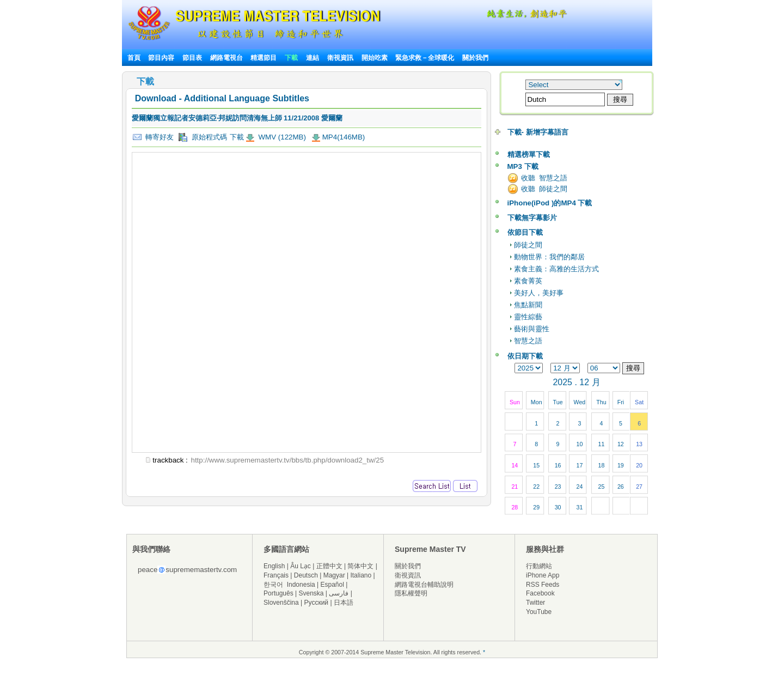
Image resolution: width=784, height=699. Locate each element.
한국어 (273, 585)
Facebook (540, 593)
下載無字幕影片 (532, 218)
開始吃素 (375, 58)
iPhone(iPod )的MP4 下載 (550, 203)
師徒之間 (528, 245)
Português (278, 593)
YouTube (539, 612)
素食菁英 (528, 281)
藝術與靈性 (532, 329)
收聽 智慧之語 (544, 178)
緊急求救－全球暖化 (425, 58)
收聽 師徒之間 (544, 189)
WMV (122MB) (281, 137)
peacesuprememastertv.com (187, 570)
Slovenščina (281, 603)
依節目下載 (525, 232)
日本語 (344, 603)
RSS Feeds (543, 585)
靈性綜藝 (528, 317)
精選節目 (264, 58)
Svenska (311, 593)
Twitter (535, 603)
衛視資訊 (340, 58)
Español (332, 585)
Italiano (361, 575)
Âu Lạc (301, 566)
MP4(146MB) (344, 137)
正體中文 (329, 566)
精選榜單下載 (529, 154)
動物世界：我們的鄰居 (549, 257)
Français (276, 575)
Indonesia (301, 585)
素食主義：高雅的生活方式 (556, 269)
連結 (313, 58)
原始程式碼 (203, 137)
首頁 (134, 58)
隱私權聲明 (411, 593)
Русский (317, 603)
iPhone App (543, 575)
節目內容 (161, 58)
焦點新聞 (528, 305)
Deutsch (306, 575)
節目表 (192, 58)
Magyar (334, 575)
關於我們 (475, 58)
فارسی (339, 593)
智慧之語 (528, 341)
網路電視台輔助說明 (424, 585)
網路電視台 (227, 58)
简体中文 (360, 566)
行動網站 (539, 566)
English (274, 566)
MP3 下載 (523, 166)
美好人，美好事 (539, 293)
